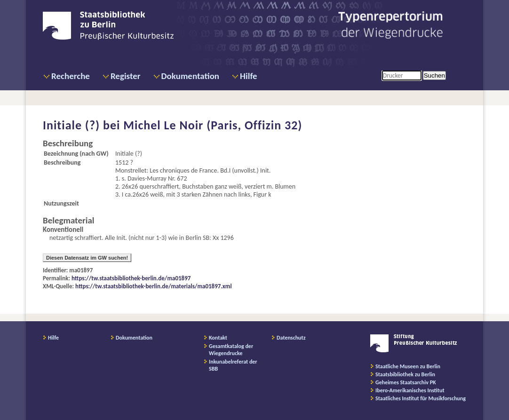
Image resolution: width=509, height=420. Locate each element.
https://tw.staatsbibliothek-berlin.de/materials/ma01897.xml (154, 286)
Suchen (434, 75)
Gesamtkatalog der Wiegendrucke (231, 350)
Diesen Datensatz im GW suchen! (87, 258)
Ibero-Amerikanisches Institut (410, 390)
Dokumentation (190, 76)
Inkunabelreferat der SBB (233, 365)
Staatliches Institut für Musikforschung (421, 398)
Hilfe (249, 76)
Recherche (71, 76)
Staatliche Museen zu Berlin (408, 366)
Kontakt (218, 338)
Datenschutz (291, 338)
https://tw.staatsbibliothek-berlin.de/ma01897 (131, 278)
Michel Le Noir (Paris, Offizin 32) (213, 125)
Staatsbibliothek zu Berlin (405, 374)
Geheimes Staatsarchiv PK (406, 382)
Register (126, 76)
